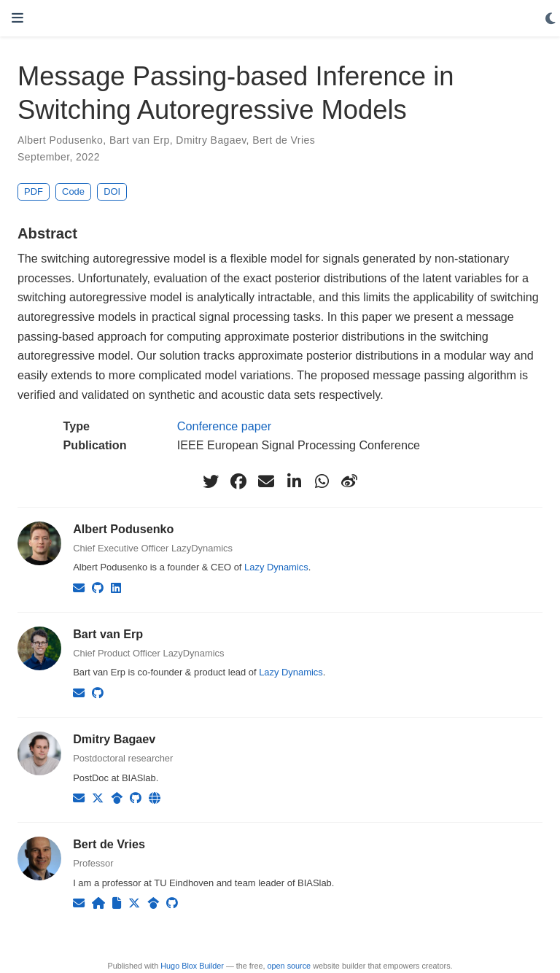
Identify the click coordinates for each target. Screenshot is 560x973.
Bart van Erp (140, 140)
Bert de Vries (284, 140)
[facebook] (238, 481)
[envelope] (266, 481)
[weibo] (349, 481)
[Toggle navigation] (17, 18)
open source (289, 966)
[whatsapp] (322, 481)
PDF (34, 191)
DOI (112, 191)
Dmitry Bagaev (211, 140)
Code (73, 191)
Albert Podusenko (60, 140)
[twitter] (211, 481)
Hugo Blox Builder (192, 966)
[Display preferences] (551, 19)
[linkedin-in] (294, 481)
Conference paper (224, 426)
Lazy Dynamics (276, 567)
